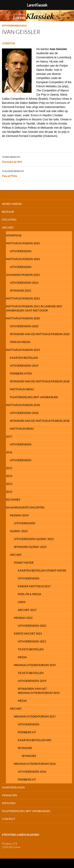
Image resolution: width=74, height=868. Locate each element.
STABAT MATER (24, 563)
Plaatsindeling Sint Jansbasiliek (34, 397)
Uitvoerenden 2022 (32, 626)
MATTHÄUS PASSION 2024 (23, 259)
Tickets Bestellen (31, 649)
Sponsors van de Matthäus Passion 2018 (40, 381)
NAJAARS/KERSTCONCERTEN (25, 507)
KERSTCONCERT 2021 (28, 633)
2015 (9, 468)
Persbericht (27, 779)
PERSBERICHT (27, 732)
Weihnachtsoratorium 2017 (35, 716)
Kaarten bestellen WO (35, 740)
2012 (9, 492)
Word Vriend (12, 204)
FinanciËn (10, 795)
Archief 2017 (27, 610)
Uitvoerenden (21, 251)
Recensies (13, 500)
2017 (9, 436)
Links (22, 602)
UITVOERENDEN (29, 578)
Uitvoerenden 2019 (24, 366)
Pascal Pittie (37, 173)
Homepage (14, 235)
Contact (9, 819)
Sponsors (25, 748)
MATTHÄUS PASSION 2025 (23, 243)
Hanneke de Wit (37, 159)
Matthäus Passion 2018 (23, 405)
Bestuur (8, 212)
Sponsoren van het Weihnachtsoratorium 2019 (39, 691)
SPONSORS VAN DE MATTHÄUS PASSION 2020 (40, 334)
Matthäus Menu (22, 389)
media (22, 701)
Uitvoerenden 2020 (24, 326)
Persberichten (21, 373)
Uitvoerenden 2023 (24, 283)
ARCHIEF (16, 555)
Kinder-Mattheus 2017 (34, 586)
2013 (9, 484)
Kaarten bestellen (24, 358)
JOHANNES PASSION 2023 (23, 275)
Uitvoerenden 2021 (32, 641)
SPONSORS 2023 (20, 290)
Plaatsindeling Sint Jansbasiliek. (26, 811)
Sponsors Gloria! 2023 (30, 547)
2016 (9, 452)
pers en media (20, 342)
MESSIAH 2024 (19, 515)
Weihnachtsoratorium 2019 (35, 665)
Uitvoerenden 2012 (14, 26)
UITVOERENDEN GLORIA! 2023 (34, 539)
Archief (8, 227)
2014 (9, 476)
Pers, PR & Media (30, 594)
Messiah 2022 (23, 618)
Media (22, 657)
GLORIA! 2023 (19, 531)
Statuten (9, 803)
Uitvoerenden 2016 (32, 772)
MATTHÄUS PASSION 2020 (23, 318)
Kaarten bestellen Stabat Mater (42, 570)
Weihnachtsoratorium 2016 (35, 764)
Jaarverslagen (13, 787)
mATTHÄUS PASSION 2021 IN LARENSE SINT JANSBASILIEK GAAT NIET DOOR (34, 308)
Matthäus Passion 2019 (23, 350)
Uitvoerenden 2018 (24, 413)
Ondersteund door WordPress (18, 863)
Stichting (9, 220)
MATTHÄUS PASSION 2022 (23, 298)
